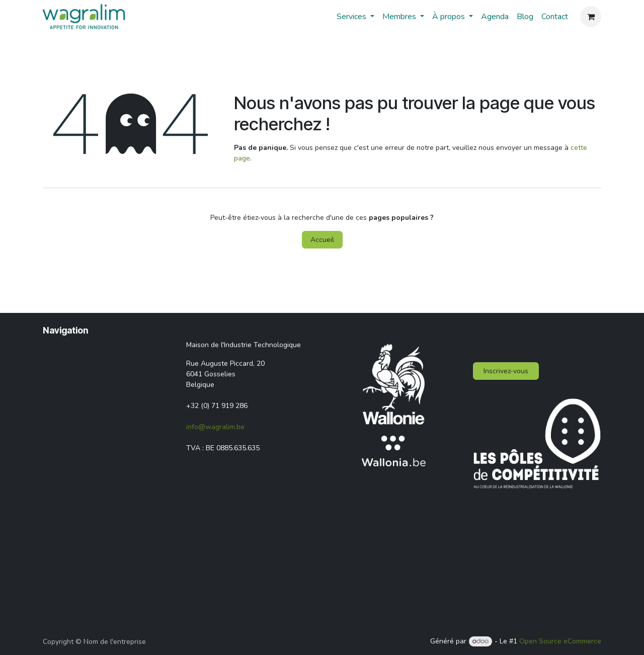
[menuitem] (355, 17)
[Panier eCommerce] (591, 17)
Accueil (322, 240)
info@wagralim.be (215, 427)
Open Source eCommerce (560, 641)
